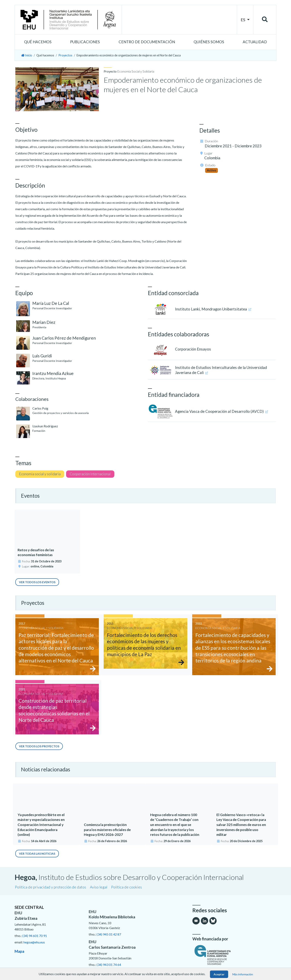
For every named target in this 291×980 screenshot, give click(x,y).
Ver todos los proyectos (39, 746)
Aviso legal (99, 887)
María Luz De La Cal (51, 303)
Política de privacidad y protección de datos (51, 887)
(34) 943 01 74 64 (109, 965)
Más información (243, 974)
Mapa (19, 951)
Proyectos (65, 55)
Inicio (27, 55)
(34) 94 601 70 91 (35, 936)
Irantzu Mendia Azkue (53, 373)
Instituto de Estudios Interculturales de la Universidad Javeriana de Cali (221, 370)
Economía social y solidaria (40, 474)
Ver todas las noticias (37, 854)
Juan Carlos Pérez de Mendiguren (64, 338)
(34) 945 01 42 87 (109, 934)
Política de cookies (127, 887)
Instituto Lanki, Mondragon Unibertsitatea (213, 309)
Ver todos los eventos (37, 582)
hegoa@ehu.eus (34, 942)
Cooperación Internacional (90, 474)
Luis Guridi (42, 356)
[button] (38, 42)
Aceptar (219, 974)
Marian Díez (44, 322)
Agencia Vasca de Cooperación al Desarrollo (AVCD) (221, 411)
